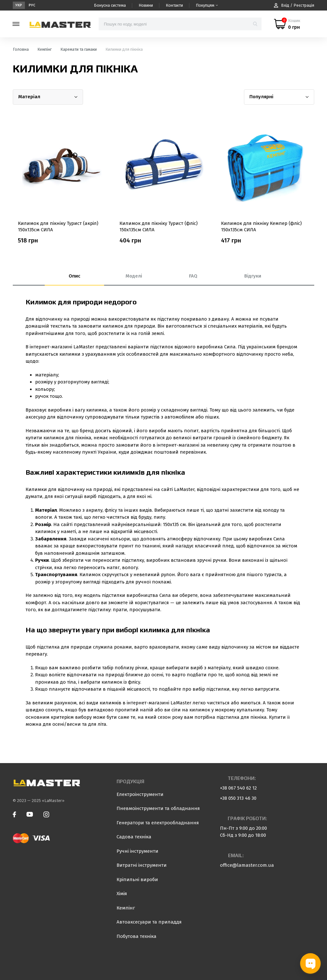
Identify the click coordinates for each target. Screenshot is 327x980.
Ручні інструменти (137, 851)
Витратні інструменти (142, 865)
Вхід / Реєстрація (294, 5)
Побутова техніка (137, 936)
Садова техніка (134, 837)
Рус (32, 5)
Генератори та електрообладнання (158, 823)
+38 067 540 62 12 (238, 788)
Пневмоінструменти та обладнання (158, 808)
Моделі (134, 276)
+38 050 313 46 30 (238, 798)
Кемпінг (126, 908)
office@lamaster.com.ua (247, 865)
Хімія (122, 894)
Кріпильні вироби (137, 880)
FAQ (193, 276)
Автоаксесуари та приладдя (149, 922)
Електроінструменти (140, 794)
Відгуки (253, 276)
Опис (75, 276)
